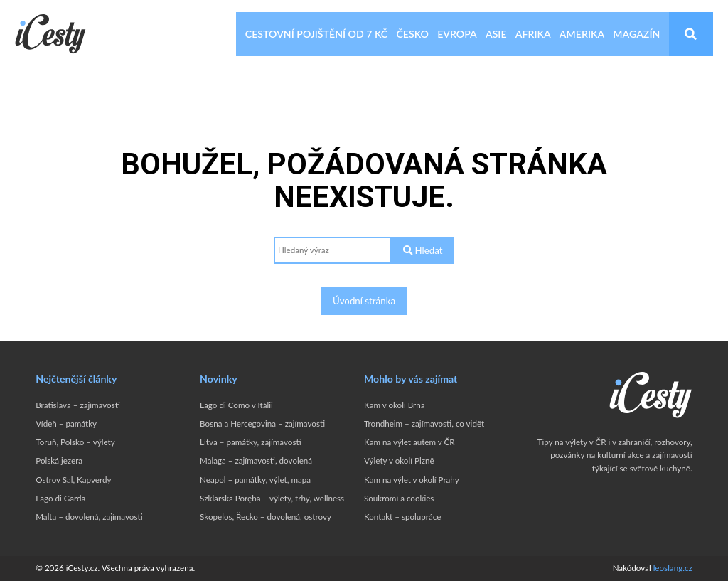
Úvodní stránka (364, 301)
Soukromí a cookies (399, 498)
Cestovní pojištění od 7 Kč (316, 34)
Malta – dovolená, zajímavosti (89, 517)
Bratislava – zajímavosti (78, 405)
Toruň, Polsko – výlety (75, 442)
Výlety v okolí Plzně (399, 460)
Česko (412, 34)
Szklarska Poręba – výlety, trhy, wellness (272, 498)
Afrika (533, 34)
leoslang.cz (673, 568)
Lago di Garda (60, 498)
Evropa (457, 34)
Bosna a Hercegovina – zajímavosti (262, 423)
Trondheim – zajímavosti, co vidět (424, 423)
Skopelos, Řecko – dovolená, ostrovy (266, 517)
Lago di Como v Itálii (236, 405)
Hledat (423, 250)
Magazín (636, 34)
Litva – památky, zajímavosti (251, 442)
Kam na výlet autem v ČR (409, 442)
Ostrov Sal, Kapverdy (73, 480)
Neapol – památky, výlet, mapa (255, 480)
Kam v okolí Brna (395, 405)
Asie (496, 34)
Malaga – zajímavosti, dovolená (256, 460)
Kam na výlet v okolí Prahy (412, 480)
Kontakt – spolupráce (402, 517)
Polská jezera (59, 460)
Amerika (582, 34)
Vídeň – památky (66, 423)
